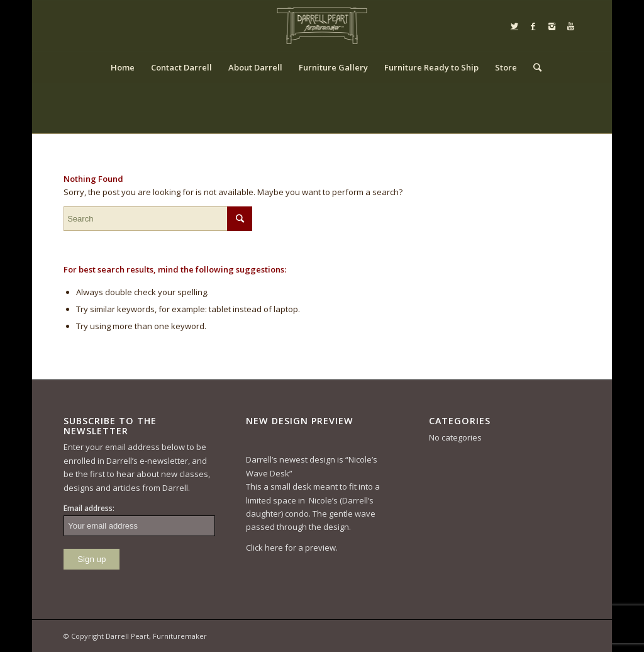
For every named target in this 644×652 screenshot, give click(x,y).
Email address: (89, 508)
